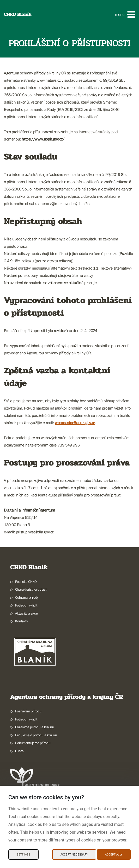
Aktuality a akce (26, 613)
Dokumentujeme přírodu (33, 743)
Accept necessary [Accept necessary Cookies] (74, 854)
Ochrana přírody (27, 597)
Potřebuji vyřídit (26, 605)
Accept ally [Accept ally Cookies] (114, 854)
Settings (23, 854)
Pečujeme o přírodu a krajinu (36, 735)
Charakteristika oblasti (31, 589)
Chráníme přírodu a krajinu (35, 727)
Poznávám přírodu (28, 711)
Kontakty (22, 621)
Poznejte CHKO (26, 582)
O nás (19, 751)
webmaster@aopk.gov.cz (75, 423)
